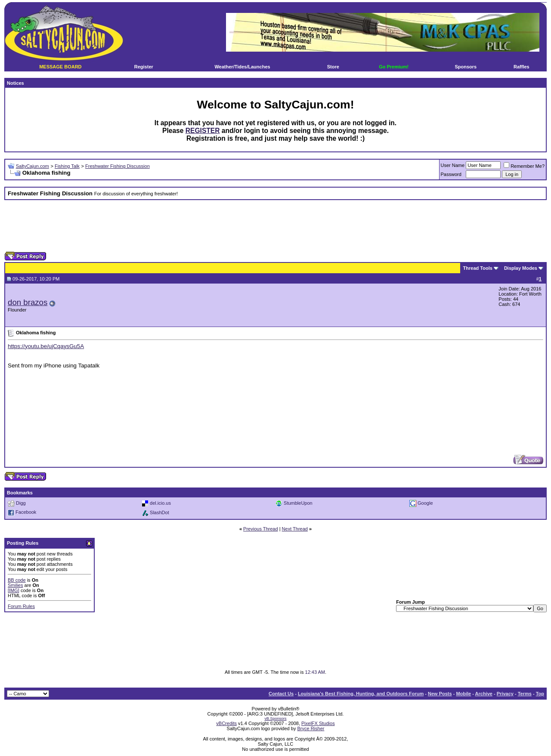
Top (540, 694)
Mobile (463, 694)
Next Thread (295, 529)
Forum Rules (21, 606)
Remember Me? (524, 166)
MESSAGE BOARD (60, 67)
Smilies (15, 585)
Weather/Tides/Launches (242, 67)
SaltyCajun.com (33, 166)
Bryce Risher (311, 728)
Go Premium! (394, 67)
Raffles (522, 67)
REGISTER (203, 131)
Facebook (26, 512)
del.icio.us (160, 503)
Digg (21, 503)
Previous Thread (261, 529)
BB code (17, 580)
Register (144, 67)
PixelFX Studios (318, 723)
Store (333, 67)
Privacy (505, 694)
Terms (525, 694)
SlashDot (159, 512)
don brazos (28, 302)
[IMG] (14, 590)
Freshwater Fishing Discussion (118, 166)
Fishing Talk (67, 166)
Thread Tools (478, 268)
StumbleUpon (298, 503)
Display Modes (521, 268)
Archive (484, 694)
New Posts (440, 694)
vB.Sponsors (275, 719)
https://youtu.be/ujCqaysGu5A (46, 346)
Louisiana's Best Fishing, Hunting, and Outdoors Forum (361, 694)
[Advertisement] (275, 226)
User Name (453, 165)
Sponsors (466, 67)
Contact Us (281, 694)
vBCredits (226, 723)
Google (425, 503)
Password (451, 174)
